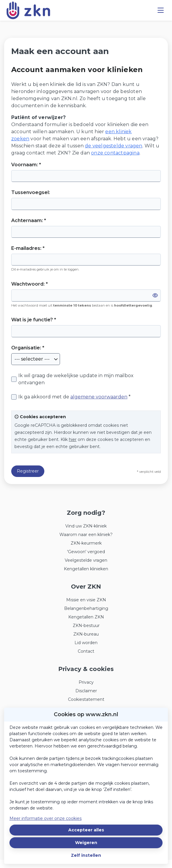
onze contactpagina (115, 153)
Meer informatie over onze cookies (46, 818)
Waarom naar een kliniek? (86, 535)
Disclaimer (86, 691)
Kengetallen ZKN (86, 617)
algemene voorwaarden (99, 397)
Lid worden (86, 643)
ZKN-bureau (86, 634)
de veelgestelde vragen (113, 146)
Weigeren (86, 843)
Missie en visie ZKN (86, 600)
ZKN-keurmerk (86, 543)
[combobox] (36, 359)
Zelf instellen (86, 855)
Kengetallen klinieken (86, 569)
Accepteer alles (86, 830)
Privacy (86, 682)
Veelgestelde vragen (86, 560)
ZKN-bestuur (86, 626)
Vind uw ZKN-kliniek (86, 526)
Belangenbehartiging (86, 608)
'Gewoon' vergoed (86, 552)
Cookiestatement (86, 699)
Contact (86, 651)
